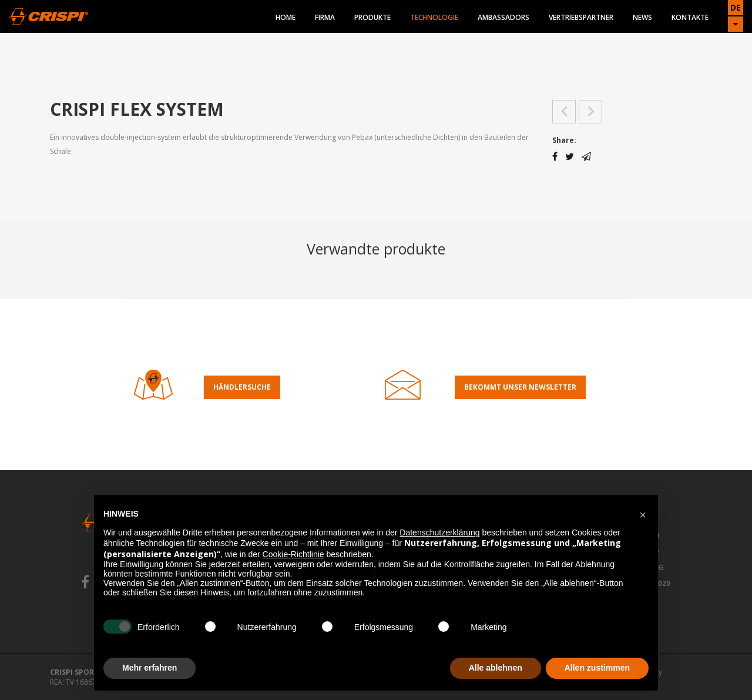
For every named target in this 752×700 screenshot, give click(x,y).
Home (286, 17)
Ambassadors (503, 17)
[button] (643, 514)
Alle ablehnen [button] (496, 668)
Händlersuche (242, 387)
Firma (325, 17)
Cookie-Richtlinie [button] (293, 554)
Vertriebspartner (581, 17)
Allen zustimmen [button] (597, 668)
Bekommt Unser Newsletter (520, 387)
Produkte (372, 17)
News (642, 17)
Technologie (434, 17)
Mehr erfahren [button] (150, 668)
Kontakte (690, 17)
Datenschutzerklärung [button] (439, 532)
